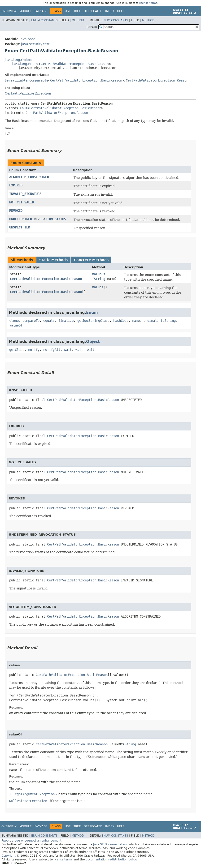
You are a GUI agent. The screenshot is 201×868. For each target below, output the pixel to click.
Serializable (16, 80)
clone (14, 321)
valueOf (99, 274)
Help (121, 11)
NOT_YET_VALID (22, 202)
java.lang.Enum (25, 64)
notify (34, 350)
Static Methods (53, 260)
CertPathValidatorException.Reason (157, 80)
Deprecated (93, 11)
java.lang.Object (18, 60)
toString (168, 321)
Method (78, 20)
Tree (77, 11)
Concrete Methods (91, 260)
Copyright (9, 856)
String (100, 279)
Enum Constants (44, 20)
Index (110, 11)
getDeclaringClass (93, 321)
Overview (9, 11)
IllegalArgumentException (32, 794)
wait (68, 350)
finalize (66, 321)
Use (68, 11)
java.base (28, 39)
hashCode (121, 321)
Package (41, 11)
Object (93, 342)
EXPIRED (16, 185)
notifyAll (52, 350)
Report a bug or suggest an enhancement (32, 841)
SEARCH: (91, 27)
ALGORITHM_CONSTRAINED (29, 177)
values (98, 287)
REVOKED (16, 211)
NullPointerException (28, 801)
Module (26, 11)
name (136, 321)
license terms (148, 3)
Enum (24, 108)
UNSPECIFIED (20, 227)
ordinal (150, 321)
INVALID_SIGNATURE (25, 194)
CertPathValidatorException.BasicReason (75, 64)
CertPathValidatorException (28, 93)
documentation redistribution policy (111, 859)
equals (49, 321)
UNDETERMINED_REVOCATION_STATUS (38, 219)
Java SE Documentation (110, 844)
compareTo (31, 321)
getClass (17, 350)
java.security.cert (35, 44)
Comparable (39, 80)
